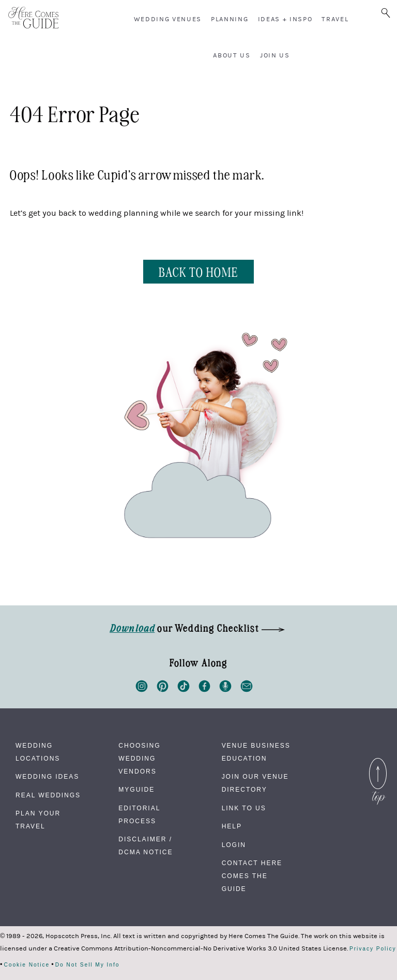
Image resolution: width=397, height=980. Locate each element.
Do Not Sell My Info (88, 965)
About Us (232, 55)
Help (232, 826)
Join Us (275, 55)
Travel (335, 19)
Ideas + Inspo (285, 19)
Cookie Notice (27, 965)
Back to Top (378, 764)
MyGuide (136, 790)
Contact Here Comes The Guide (252, 876)
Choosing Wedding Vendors (139, 759)
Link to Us (244, 808)
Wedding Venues (168, 19)
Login (234, 845)
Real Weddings (48, 795)
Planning (230, 19)
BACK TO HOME (198, 271)
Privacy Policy (373, 949)
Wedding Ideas (47, 777)
